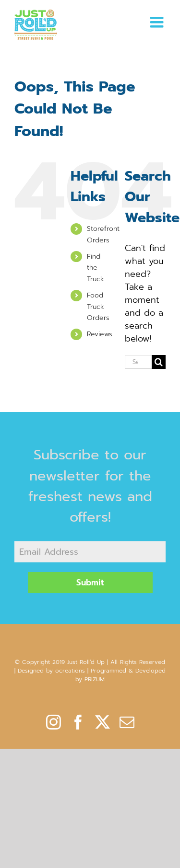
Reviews (100, 334)
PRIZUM (95, 679)
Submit (90, 582)
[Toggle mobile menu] (158, 22)
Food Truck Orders (98, 307)
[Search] (159, 362)
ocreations (70, 671)
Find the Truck (96, 268)
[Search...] (138, 362)
